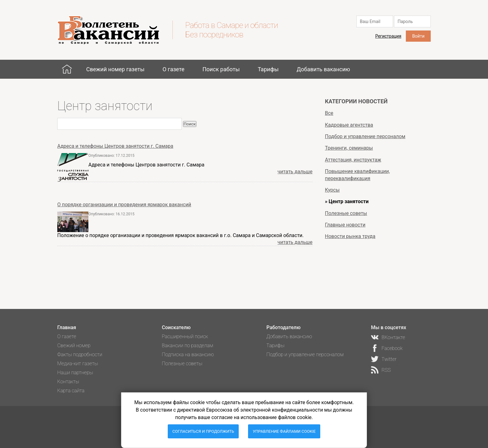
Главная (67, 69)
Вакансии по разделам (188, 345)
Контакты (68, 382)
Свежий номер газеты (115, 69)
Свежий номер (74, 345)
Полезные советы (346, 213)
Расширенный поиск (185, 336)
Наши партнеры (75, 373)
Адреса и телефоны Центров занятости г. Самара (115, 146)
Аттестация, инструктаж (353, 160)
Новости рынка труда (350, 236)
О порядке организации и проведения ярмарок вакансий (124, 205)
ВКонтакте (393, 337)
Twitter (389, 359)
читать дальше (295, 172)
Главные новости (345, 225)
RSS (386, 370)
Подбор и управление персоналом (365, 136)
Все (329, 113)
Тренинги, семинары (349, 148)
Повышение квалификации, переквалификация (357, 175)
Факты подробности (80, 355)
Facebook (392, 348)
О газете (173, 69)
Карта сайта (71, 391)
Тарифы (268, 69)
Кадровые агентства (349, 125)
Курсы (332, 190)
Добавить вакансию (323, 69)
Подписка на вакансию (188, 355)
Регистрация (388, 36)
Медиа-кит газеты (78, 364)
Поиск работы (221, 69)
